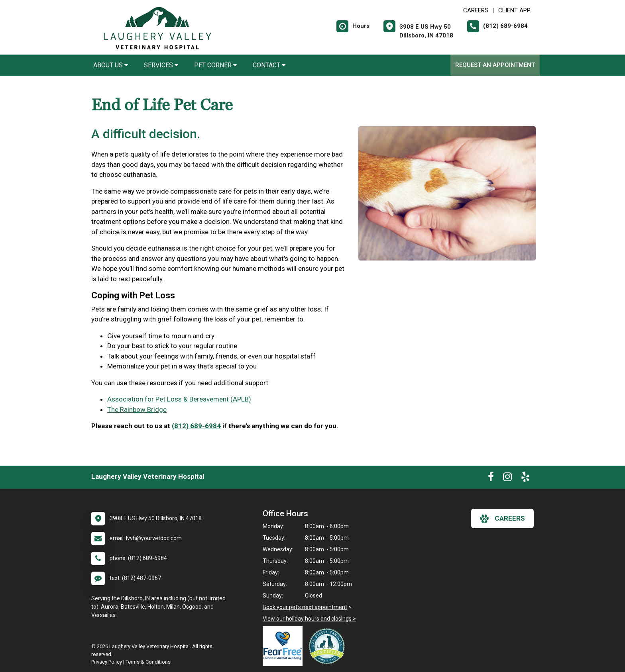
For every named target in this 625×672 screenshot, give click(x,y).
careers (502, 519)
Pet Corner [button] (215, 65)
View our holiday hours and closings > (309, 619)
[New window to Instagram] (507, 478)
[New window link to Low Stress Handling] (328, 646)
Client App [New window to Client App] (514, 10)
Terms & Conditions (148, 662)
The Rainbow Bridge (137, 409)
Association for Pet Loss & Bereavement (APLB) (179, 399)
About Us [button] (111, 65)
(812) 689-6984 (196, 426)
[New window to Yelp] (525, 478)
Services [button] (161, 65)
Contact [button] (269, 65)
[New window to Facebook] (491, 478)
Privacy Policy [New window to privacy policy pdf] (107, 662)
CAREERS (476, 10)
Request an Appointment (495, 65)
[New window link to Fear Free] (285, 646)
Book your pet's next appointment (305, 607)
